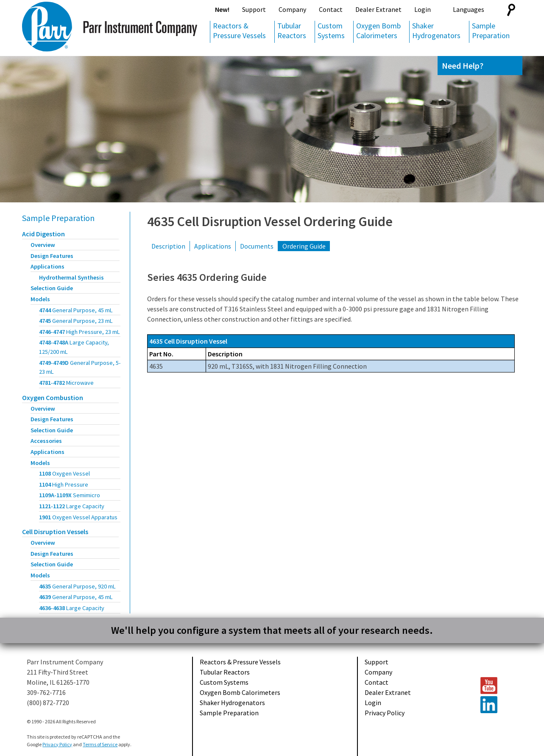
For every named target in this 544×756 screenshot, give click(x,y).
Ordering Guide (304, 246)
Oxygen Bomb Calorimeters (378, 31)
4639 (76, 597)
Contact (331, 9)
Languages (469, 9)
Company (292, 9)
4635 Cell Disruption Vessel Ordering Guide (270, 221)
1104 (64, 484)
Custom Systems (331, 31)
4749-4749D (80, 367)
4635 (77, 586)
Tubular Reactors (292, 31)
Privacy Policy (385, 713)
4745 (76, 321)
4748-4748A (74, 347)
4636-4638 (72, 608)
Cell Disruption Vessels (55, 532)
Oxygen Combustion (53, 398)
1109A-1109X (70, 495)
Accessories (46, 441)
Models (40, 299)
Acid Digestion (43, 234)
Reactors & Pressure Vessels (239, 31)
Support (254, 9)
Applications (47, 266)
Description (168, 246)
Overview (43, 245)
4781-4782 (66, 383)
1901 (78, 517)
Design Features (52, 256)
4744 (76, 310)
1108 (64, 473)
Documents (257, 246)
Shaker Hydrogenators (436, 31)
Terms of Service (100, 744)
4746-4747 (80, 332)
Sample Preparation (491, 31)
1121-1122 (72, 506)
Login (423, 9)
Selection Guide (52, 288)
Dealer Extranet (378, 9)
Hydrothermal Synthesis (71, 277)
